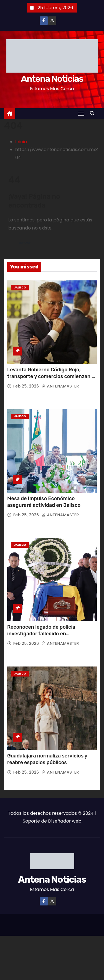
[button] (93, 113)
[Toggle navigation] (81, 114)
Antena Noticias (52, 79)
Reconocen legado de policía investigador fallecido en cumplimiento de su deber (41, 634)
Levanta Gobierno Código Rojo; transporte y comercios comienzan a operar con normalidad (51, 376)
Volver (25, 243)
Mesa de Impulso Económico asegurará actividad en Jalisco (44, 502)
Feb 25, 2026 (27, 386)
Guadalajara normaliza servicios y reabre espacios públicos (47, 759)
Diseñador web (65, 821)
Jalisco (20, 287)
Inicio (21, 142)
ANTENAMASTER (60, 386)
